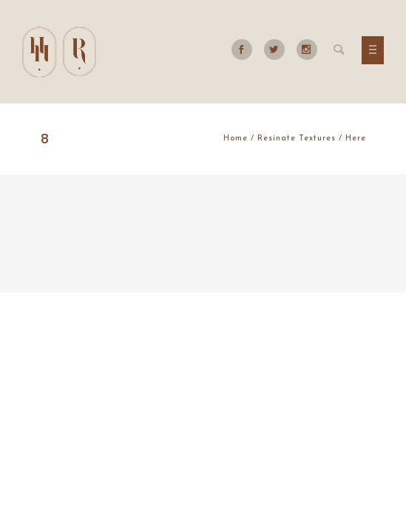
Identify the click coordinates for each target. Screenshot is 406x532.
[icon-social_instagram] (307, 50)
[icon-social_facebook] (246, 50)
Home (236, 139)
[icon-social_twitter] (278, 50)
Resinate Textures (297, 139)
